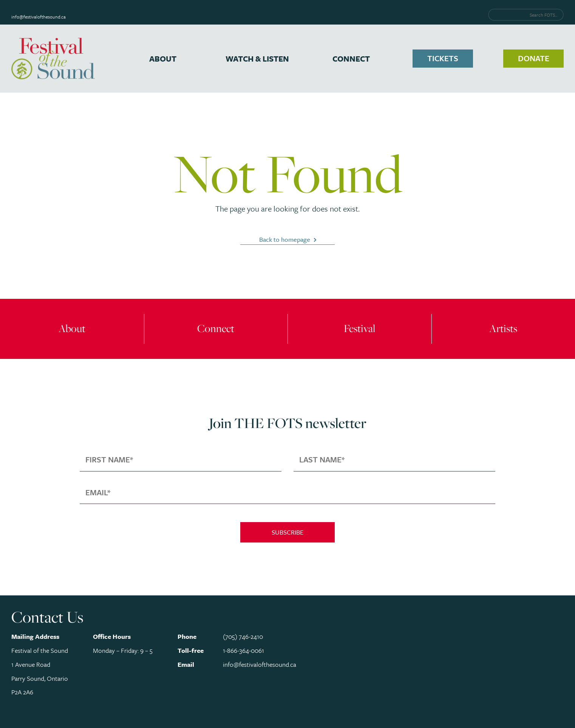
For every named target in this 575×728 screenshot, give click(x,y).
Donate (534, 58)
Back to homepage (285, 239)
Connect (351, 59)
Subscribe (287, 532)
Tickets (443, 58)
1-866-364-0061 (243, 650)
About (163, 59)
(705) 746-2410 (243, 636)
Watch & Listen (257, 59)
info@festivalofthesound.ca (39, 17)
